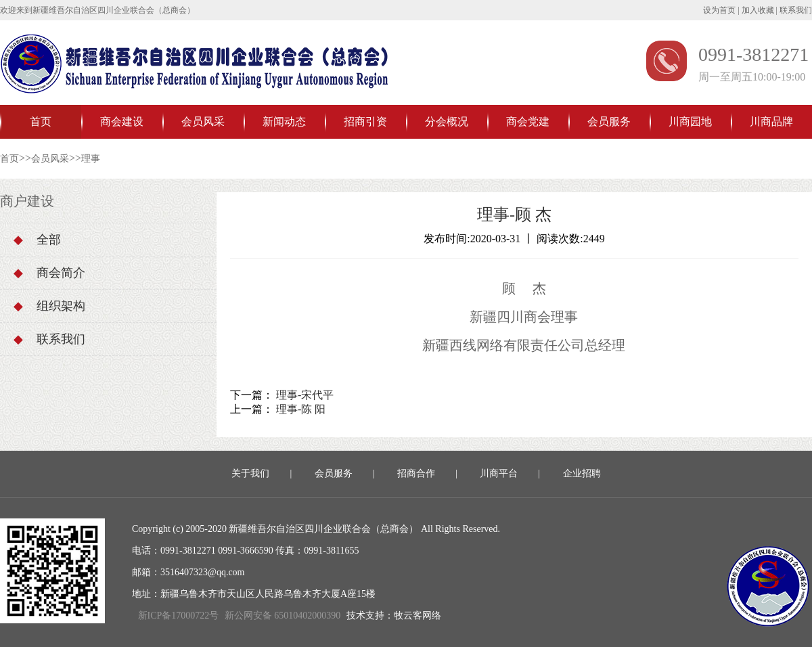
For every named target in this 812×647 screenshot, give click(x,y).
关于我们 (250, 473)
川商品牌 (771, 121)
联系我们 (796, 10)
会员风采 (203, 121)
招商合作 (416, 473)
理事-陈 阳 (301, 409)
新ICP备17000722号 (178, 616)
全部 (37, 240)
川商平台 (499, 473)
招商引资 (365, 121)
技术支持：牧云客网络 (394, 616)
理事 (91, 159)
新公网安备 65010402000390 (283, 616)
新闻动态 (284, 121)
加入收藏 (758, 10)
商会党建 (528, 121)
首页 (41, 121)
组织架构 (49, 306)
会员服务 (609, 121)
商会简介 (49, 273)
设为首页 (719, 10)
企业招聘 (582, 473)
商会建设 (122, 121)
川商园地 (690, 121)
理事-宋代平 (305, 395)
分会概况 (447, 121)
